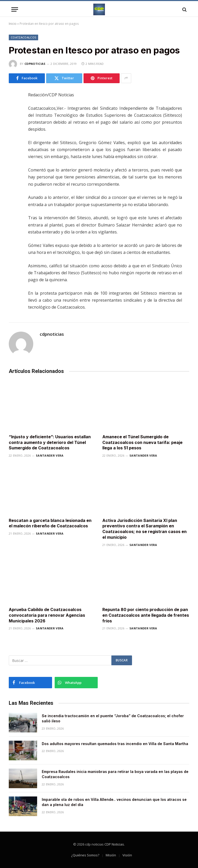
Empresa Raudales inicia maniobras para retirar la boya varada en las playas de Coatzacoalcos (115, 774)
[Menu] (15, 9)
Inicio (13, 24)
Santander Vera (50, 455)
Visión (127, 855)
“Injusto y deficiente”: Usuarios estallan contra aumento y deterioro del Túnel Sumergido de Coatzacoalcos (50, 442)
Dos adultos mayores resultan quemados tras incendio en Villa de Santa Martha (115, 744)
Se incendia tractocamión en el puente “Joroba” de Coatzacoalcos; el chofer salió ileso (113, 718)
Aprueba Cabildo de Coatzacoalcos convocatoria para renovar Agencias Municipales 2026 (47, 615)
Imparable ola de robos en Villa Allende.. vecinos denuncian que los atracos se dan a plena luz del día (114, 802)
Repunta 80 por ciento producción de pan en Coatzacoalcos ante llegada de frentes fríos (146, 615)
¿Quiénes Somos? (85, 855)
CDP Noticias (114, 844)
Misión (111, 855)
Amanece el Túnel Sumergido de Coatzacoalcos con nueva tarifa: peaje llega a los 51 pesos (142, 442)
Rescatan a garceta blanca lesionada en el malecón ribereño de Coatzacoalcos (50, 523)
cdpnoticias (35, 64)
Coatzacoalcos (23, 37)
